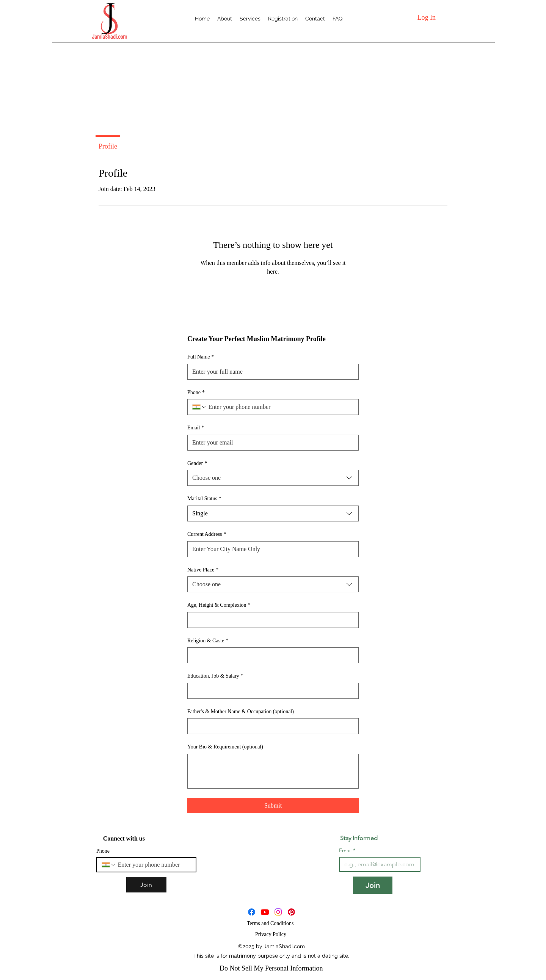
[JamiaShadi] (265, 912)
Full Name (201, 357)
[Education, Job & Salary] (271, 691)
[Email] (271, 443)
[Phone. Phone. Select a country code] (199, 407)
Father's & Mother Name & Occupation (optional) (241, 712)
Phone (196, 393)
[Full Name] (271, 372)
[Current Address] (271, 549)
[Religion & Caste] (271, 655)
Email (196, 428)
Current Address (207, 534)
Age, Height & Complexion (219, 605)
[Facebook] (252, 912)
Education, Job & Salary (215, 676)
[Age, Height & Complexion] (271, 620)
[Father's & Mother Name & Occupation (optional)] (271, 726)
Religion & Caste (208, 641)
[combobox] (273, 478)
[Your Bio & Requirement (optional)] (273, 771)
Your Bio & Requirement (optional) (225, 747)
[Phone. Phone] (280, 407)
